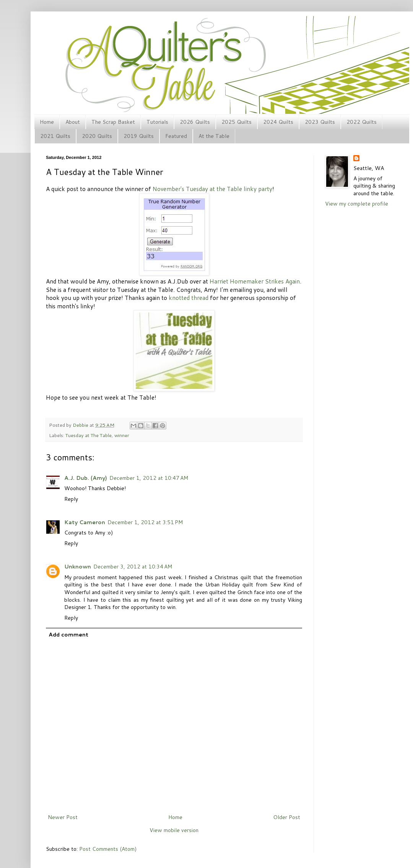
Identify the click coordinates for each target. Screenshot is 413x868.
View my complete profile (357, 204)
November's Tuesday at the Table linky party (212, 189)
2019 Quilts (139, 136)
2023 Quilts (320, 122)
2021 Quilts (55, 136)
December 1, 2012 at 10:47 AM (149, 478)
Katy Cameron (85, 522)
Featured (176, 136)
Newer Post (63, 817)
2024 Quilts (278, 122)
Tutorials (157, 122)
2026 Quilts (195, 122)
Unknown (78, 567)
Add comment (68, 635)
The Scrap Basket (113, 122)
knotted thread (189, 298)
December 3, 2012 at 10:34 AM (133, 567)
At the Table (214, 136)
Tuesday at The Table (89, 435)
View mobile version (174, 830)
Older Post (287, 817)
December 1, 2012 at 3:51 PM (145, 522)
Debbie (81, 425)
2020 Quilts (97, 136)
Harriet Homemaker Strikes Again (255, 281)
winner (122, 435)
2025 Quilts (237, 122)
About (73, 122)
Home (47, 122)
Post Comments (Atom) (108, 849)
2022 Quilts (362, 122)
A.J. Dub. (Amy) (86, 478)
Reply (71, 499)
